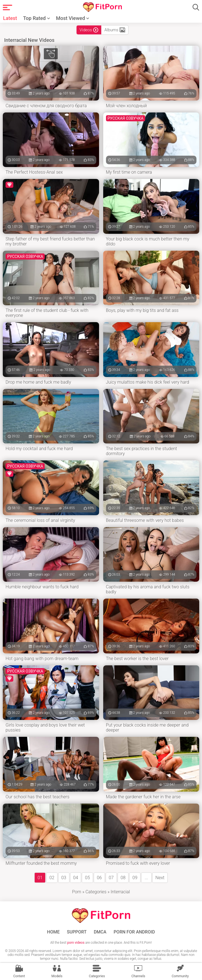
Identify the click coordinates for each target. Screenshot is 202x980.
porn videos (76, 943)
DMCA (100, 932)
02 (52, 878)
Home (53, 932)
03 (64, 878)
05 (87, 878)
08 (123, 878)
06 (99, 878)
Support (77, 932)
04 (76, 878)
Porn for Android (134, 932)
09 (135, 878)
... (146, 878)
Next (160, 878)
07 (111, 878)
